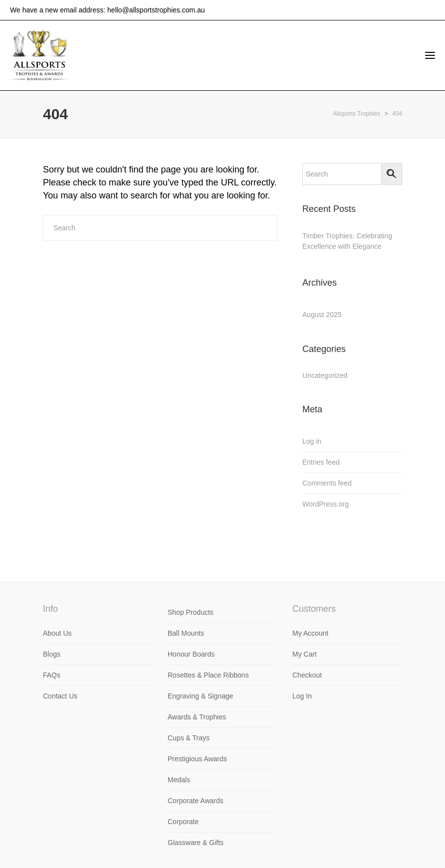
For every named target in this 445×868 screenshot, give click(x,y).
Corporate (183, 822)
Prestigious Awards (197, 759)
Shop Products (191, 612)
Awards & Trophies (197, 717)
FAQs (52, 675)
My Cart (305, 654)
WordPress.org (326, 504)
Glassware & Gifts (196, 843)
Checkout (307, 675)
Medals (179, 780)
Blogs (52, 654)
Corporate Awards (196, 801)
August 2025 (322, 315)
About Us (57, 633)
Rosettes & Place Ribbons (208, 675)
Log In (302, 696)
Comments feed (327, 483)
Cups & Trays (189, 738)
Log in (312, 441)
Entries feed (321, 462)
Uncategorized (325, 375)
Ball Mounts (186, 633)
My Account (310, 633)
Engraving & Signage (201, 696)
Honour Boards (191, 654)
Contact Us (60, 696)
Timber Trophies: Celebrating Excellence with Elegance (347, 241)
